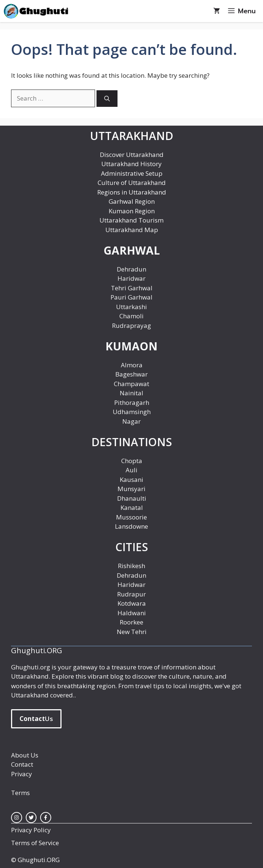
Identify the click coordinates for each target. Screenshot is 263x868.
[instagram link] (17, 818)
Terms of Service (35, 843)
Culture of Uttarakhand (132, 183)
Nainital (131, 393)
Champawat (131, 384)
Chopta (132, 461)
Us (36, 719)
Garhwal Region (132, 201)
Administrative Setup (132, 173)
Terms (20, 793)
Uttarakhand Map (132, 230)
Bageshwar (131, 374)
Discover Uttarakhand (132, 155)
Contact (22, 764)
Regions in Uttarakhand (132, 192)
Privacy (22, 774)
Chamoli (131, 316)
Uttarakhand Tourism (131, 220)
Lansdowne (131, 526)
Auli (131, 470)
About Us (25, 755)
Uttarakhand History (131, 164)
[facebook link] (46, 818)
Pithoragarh (132, 402)
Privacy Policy (31, 830)
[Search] (107, 99)
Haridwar (131, 278)
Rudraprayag (131, 325)
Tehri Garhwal (132, 288)
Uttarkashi (131, 307)
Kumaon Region (132, 211)
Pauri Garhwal (131, 297)
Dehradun (131, 269)
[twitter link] (31, 818)
